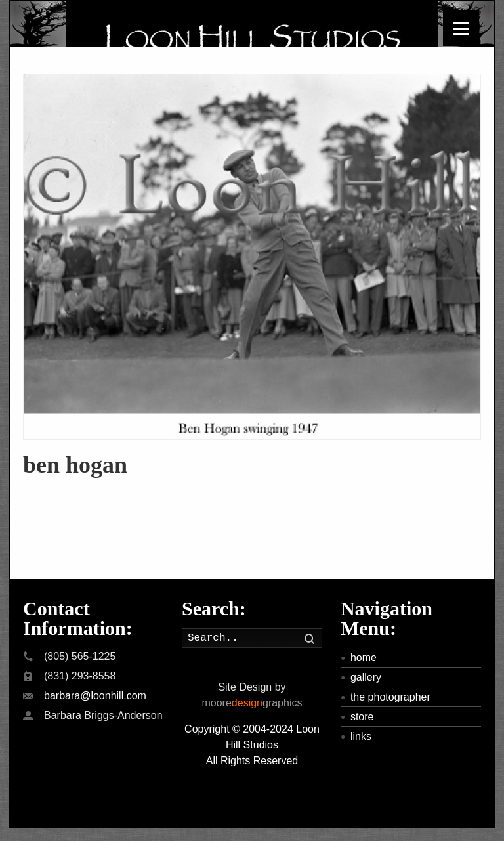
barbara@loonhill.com (95, 696)
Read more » (53, 487)
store (362, 717)
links (361, 736)
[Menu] (461, 28)
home (364, 658)
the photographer (390, 697)
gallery (366, 677)
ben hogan (75, 465)
